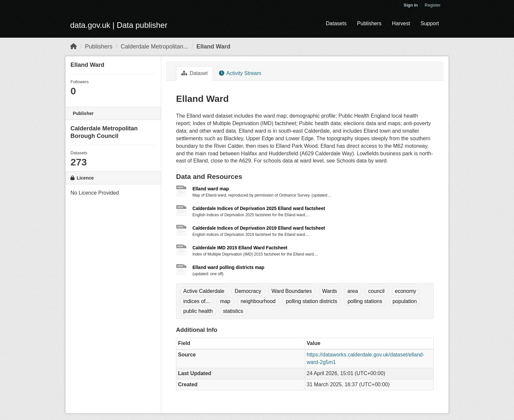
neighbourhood (258, 301)
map (225, 301)
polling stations (365, 301)
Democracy (248, 291)
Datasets (336, 23)
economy (406, 291)
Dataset (195, 73)
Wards (330, 291)
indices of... (197, 301)
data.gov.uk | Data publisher (119, 25)
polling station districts (312, 301)
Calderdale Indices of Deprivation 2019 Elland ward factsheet (259, 228)
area (353, 291)
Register (433, 5)
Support (430, 23)
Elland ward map (211, 189)
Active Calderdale (204, 291)
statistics (233, 311)
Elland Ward (213, 47)
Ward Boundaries (292, 291)
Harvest (401, 23)
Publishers (369, 23)
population (405, 301)
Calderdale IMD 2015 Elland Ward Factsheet (240, 248)
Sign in (411, 5)
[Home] (73, 47)
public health (198, 311)
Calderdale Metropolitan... (154, 47)
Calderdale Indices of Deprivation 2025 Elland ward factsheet (259, 208)
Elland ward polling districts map (228, 267)
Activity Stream (240, 73)
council (376, 291)
